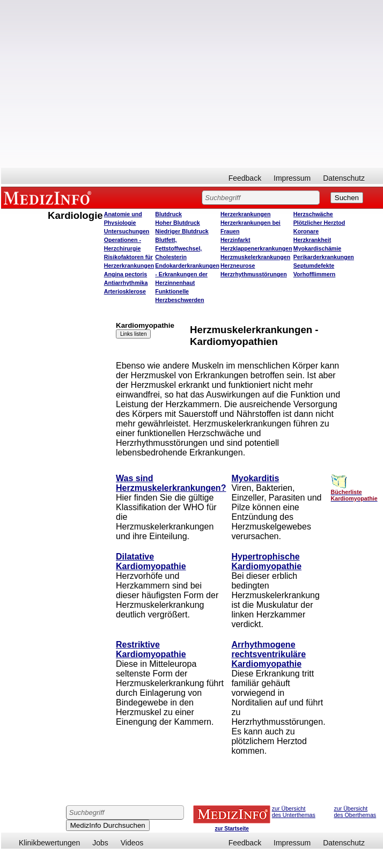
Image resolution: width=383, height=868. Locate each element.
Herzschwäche (313, 214)
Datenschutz (344, 178)
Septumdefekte (314, 266)
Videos (132, 843)
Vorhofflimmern (315, 274)
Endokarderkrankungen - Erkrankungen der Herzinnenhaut (187, 274)
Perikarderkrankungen (324, 257)
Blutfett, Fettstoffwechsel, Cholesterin (178, 248)
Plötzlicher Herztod (319, 223)
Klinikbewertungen (49, 843)
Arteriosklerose (125, 291)
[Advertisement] (101, 84)
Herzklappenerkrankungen (256, 248)
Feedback (245, 178)
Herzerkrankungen (246, 214)
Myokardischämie (317, 248)
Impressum (292, 178)
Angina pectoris (126, 274)
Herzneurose (238, 266)
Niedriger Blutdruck (182, 231)
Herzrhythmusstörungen (254, 274)
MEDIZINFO (49, 197)
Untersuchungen (127, 231)
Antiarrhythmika (126, 283)
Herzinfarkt (235, 240)
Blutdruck (168, 214)
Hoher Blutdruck (177, 223)
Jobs (100, 843)
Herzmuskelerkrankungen (255, 257)
